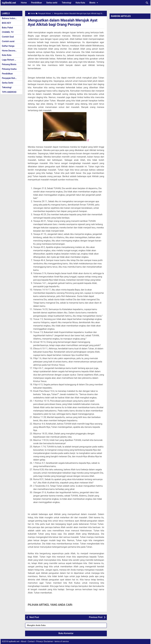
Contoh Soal (8, 37)
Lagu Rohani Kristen (12, 60)
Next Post (34, 617)
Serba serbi (52, 3)
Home (24, 3)
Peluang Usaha (9, 69)
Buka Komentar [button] (66, 633)
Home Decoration (10, 51)
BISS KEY (6, 23)
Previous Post (96, 617)
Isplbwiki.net (9, 3)
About (23, 641)
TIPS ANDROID (9, 92)
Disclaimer (48, 641)
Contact (31, 641)
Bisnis (94, 3)
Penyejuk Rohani (10, 78)
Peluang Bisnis (9, 64)
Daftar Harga (8, 46)
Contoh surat (8, 41)
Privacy (39, 641)
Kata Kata (80, 3)
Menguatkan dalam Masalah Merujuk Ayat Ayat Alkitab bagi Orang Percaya (64, 22)
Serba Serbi (8, 83)
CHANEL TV (8, 32)
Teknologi (67, 3)
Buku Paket (7, 28)
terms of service (62, 641)
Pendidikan (37, 3)
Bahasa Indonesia (11, 18)
